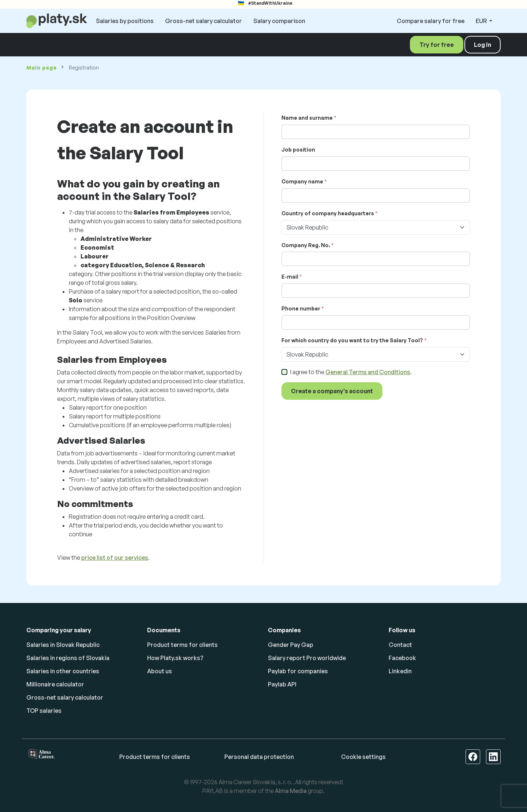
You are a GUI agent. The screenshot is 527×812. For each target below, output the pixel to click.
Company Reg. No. (306, 245)
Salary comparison (279, 21)
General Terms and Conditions (368, 372)
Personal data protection (259, 757)
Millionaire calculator (55, 684)
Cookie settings (363, 757)
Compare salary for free (431, 21)
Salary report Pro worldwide (307, 658)
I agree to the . (351, 372)
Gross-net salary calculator (203, 21)
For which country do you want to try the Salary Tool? (352, 340)
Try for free (437, 45)
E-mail (290, 277)
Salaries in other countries (63, 671)
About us (160, 671)
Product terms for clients (182, 645)
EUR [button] (482, 21)
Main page (41, 68)
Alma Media (291, 791)
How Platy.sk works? (175, 658)
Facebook (402, 658)
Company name (302, 181)
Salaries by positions (125, 21)
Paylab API (282, 684)
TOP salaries (44, 711)
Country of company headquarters (328, 213)
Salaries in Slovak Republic (63, 645)
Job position (298, 150)
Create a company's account (332, 391)
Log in (483, 45)
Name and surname (307, 118)
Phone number (301, 308)
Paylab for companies (298, 671)
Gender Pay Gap (291, 645)
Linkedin (400, 671)
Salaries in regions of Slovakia (68, 658)
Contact (400, 645)
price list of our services (115, 558)
